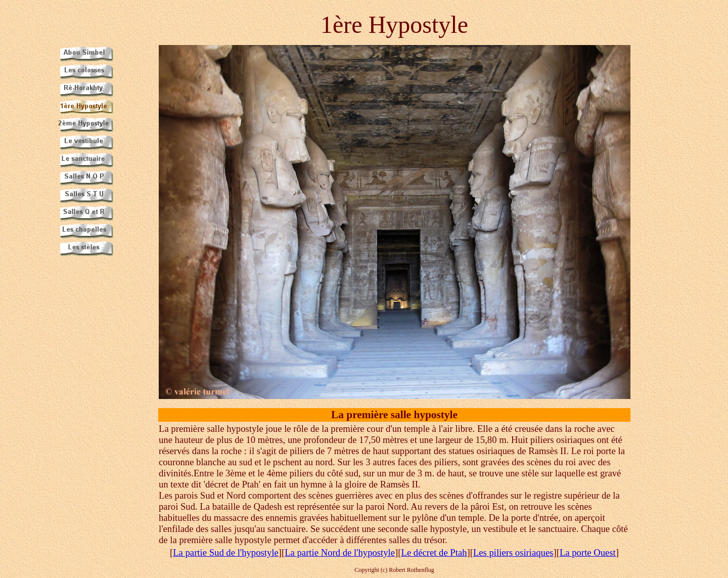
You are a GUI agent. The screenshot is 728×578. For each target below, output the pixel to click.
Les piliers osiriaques (513, 552)
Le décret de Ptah (434, 552)
